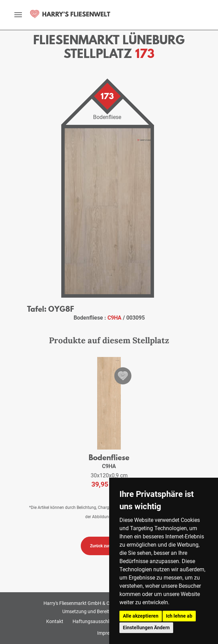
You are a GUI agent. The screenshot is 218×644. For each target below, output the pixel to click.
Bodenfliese (109, 457)
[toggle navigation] (18, 15)
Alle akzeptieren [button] (141, 616)
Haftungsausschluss (95, 621)
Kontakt (55, 621)
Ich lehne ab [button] (179, 616)
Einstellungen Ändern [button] (146, 628)
